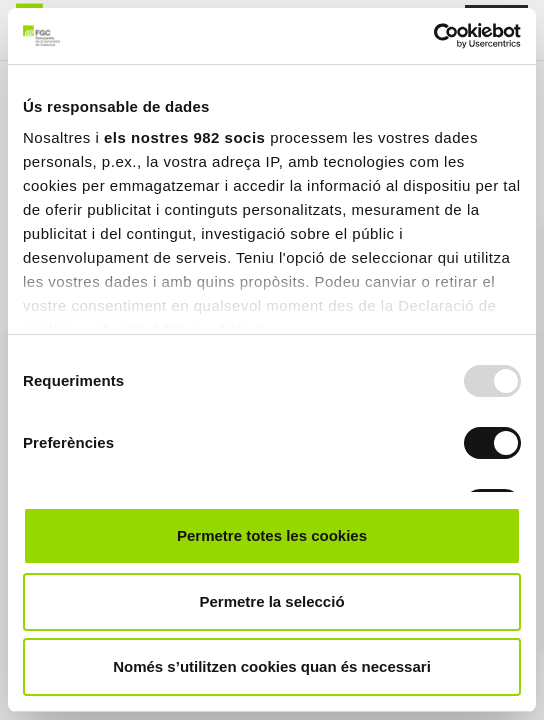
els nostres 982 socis (184, 137)
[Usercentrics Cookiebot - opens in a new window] (433, 36)
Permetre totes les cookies (272, 535)
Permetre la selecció (271, 601)
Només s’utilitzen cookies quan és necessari (272, 666)
